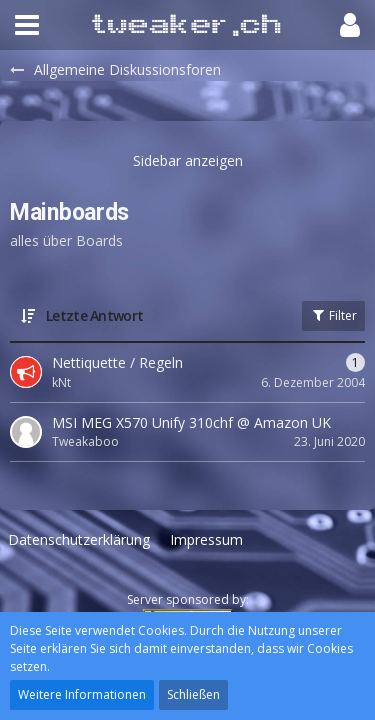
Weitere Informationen (82, 694)
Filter (333, 315)
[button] (27, 25)
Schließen (193, 694)
